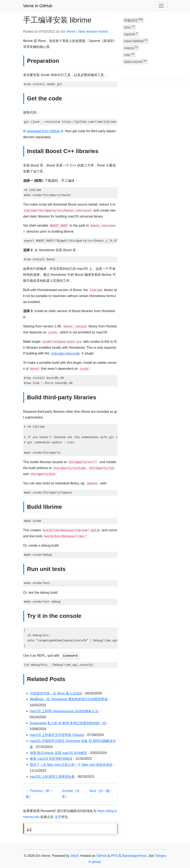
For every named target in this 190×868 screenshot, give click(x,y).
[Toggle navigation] (161, 6)
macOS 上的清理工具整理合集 (52, 777)
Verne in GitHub (38, 6)
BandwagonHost (134, 856)
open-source (135, 61)
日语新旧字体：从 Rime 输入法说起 (56, 693)
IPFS (114, 856)
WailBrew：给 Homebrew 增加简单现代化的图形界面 (69, 699)
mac (129, 54)
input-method (136, 41)
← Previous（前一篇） (39, 794)
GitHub (102, 856)
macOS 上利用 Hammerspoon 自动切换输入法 (64, 711)
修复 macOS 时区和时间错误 (51, 759)
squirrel (131, 34)
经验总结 (134, 20)
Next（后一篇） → (101, 794)
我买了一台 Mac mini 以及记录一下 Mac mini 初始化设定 (71, 765)
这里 (58, 817)
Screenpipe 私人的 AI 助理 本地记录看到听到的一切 (68, 723)
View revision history (93, 32)
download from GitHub (43, 131)
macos (131, 48)
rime (129, 27)
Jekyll (74, 856)
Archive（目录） (71, 794)
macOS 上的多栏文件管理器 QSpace (57, 735)
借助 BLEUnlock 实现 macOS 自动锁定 (59, 753)
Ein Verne (68, 32)
